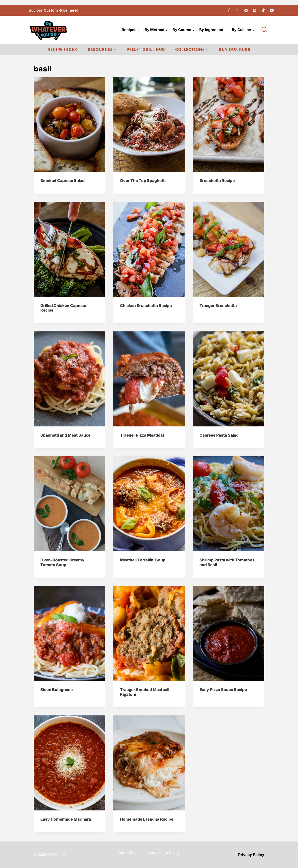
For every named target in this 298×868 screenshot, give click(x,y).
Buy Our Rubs (235, 49)
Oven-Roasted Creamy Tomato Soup (62, 562)
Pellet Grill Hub (146, 49)
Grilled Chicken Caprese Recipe (63, 308)
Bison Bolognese (56, 690)
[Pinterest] (255, 10)
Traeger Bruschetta (218, 306)
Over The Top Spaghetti (143, 181)
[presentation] (69, 124)
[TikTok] (263, 10)
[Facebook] (229, 10)
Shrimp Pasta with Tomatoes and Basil (227, 562)
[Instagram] (237, 10)
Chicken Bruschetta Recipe (146, 306)
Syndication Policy (163, 853)
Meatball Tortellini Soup (143, 560)
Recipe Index (62, 49)
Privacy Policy (251, 855)
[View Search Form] (264, 30)
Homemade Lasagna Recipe (147, 819)
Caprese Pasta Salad (219, 435)
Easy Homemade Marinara (66, 819)
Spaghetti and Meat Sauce (65, 435)
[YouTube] (272, 10)
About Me (127, 853)
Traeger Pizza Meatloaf (142, 435)
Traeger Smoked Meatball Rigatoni (145, 692)
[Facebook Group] (246, 10)
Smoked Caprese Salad (62, 181)
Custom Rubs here (60, 10)
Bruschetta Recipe (217, 181)
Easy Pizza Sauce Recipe (223, 690)
